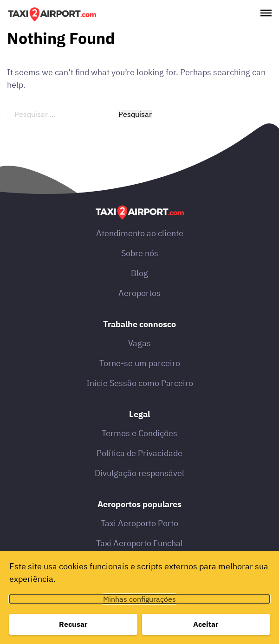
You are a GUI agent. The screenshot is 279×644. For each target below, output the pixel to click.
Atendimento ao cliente (140, 233)
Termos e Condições (139, 433)
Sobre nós (140, 253)
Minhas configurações (139, 599)
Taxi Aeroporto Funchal (139, 543)
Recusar (73, 624)
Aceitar (206, 624)
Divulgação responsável (139, 473)
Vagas (139, 343)
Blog (139, 273)
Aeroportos (139, 293)
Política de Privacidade (139, 453)
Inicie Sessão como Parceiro (140, 383)
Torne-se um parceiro (140, 363)
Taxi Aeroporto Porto (139, 523)
